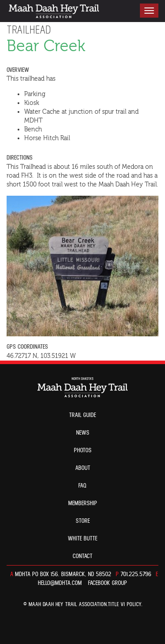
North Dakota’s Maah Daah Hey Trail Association (54, 11)
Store (83, 521)
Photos (83, 450)
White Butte (82, 539)
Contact (82, 556)
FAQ (82, 486)
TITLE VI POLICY (125, 605)
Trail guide (82, 415)
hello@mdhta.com (60, 583)
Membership (83, 503)
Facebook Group (108, 583)
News (83, 433)
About (83, 468)
